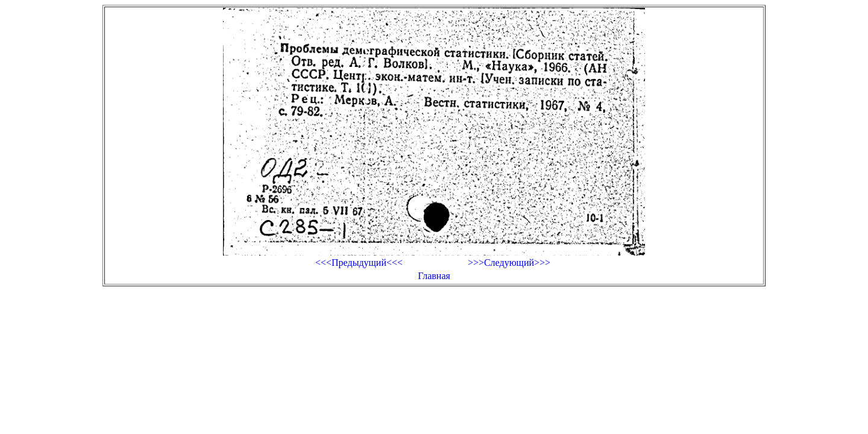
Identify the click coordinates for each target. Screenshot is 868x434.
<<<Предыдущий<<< (359, 263)
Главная (434, 276)
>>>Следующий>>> (509, 263)
